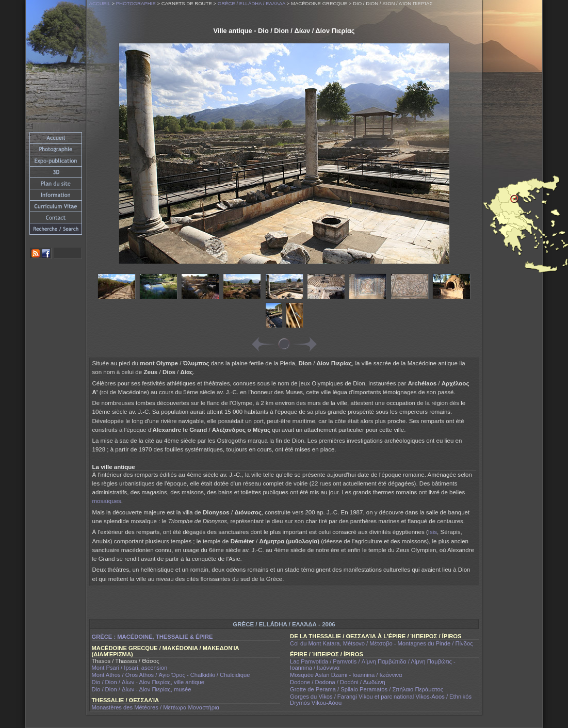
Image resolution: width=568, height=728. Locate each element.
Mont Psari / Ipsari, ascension (130, 668)
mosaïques (107, 501)
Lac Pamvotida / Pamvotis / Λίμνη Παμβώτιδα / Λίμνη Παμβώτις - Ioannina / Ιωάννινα (373, 665)
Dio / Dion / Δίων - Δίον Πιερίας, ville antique (148, 682)
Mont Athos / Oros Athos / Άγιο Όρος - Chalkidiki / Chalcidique (171, 675)
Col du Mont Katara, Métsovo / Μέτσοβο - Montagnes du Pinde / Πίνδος (381, 643)
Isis (433, 532)
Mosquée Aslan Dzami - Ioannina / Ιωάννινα (346, 675)
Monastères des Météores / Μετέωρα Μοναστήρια (156, 707)
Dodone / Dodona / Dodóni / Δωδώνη (338, 682)
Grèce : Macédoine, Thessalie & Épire (152, 637)
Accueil (100, 3)
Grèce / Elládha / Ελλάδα (251, 3)
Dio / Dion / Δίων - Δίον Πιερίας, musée (142, 689)
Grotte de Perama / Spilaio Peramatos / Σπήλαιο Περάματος (367, 689)
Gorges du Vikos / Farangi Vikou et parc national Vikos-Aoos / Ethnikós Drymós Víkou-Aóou (381, 700)
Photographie (136, 3)
